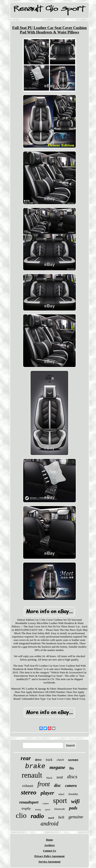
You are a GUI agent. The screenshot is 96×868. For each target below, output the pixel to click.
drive (38, 760)
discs (72, 777)
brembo (73, 794)
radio (37, 816)
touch (51, 818)
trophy (26, 808)
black (49, 778)
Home (49, 840)
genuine (76, 817)
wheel (61, 794)
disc (57, 785)
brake (35, 766)
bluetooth (60, 809)
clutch (60, 760)
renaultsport (29, 802)
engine (46, 803)
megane (57, 767)
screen (73, 760)
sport (60, 801)
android (50, 824)
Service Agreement (49, 862)
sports (48, 810)
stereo (29, 792)
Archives (50, 845)
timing (38, 809)
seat (60, 777)
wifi (75, 801)
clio (21, 815)
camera (71, 786)
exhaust (28, 786)
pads (73, 808)
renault (32, 775)
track (49, 760)
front (44, 784)
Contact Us (49, 851)
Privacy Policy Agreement (49, 856)
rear (26, 758)
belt (61, 817)
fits (71, 768)
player (47, 793)
